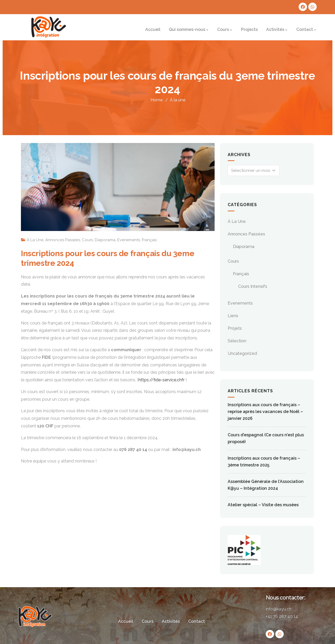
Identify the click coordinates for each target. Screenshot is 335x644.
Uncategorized (242, 353)
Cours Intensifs (253, 286)
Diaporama (105, 240)
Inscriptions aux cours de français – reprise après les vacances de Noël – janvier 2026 (265, 412)
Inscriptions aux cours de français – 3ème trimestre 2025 (264, 462)
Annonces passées (63, 240)
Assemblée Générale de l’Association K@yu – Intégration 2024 (266, 485)
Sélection (237, 341)
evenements (129, 240)
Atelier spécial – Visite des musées (263, 505)
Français (149, 240)
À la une (178, 100)
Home (157, 100)
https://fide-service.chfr (161, 380)
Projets (235, 328)
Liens (233, 316)
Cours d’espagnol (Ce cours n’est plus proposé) (266, 438)
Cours (87, 240)
